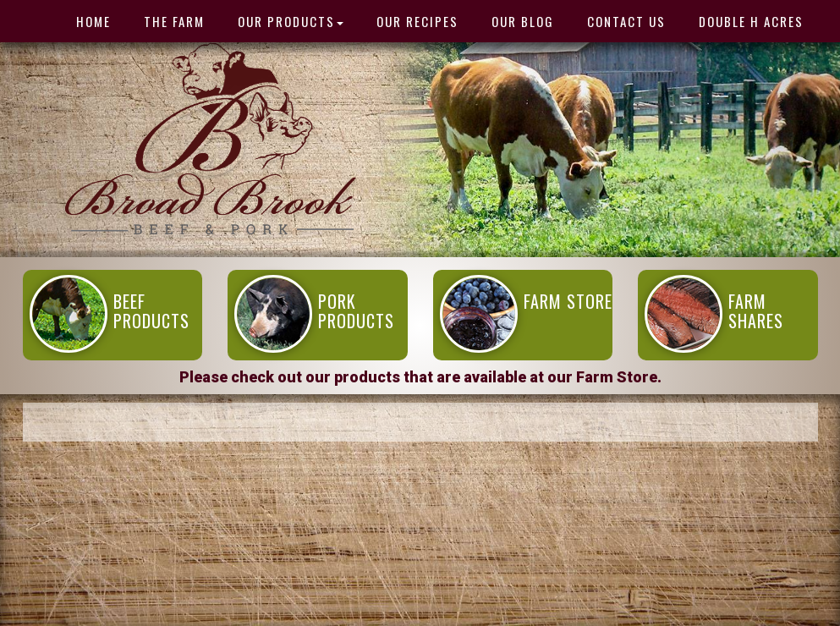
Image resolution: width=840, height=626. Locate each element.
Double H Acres (751, 21)
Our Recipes (417, 21)
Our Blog (523, 21)
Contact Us (626, 21)
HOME (93, 21)
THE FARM (174, 21)
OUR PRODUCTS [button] (291, 21)
